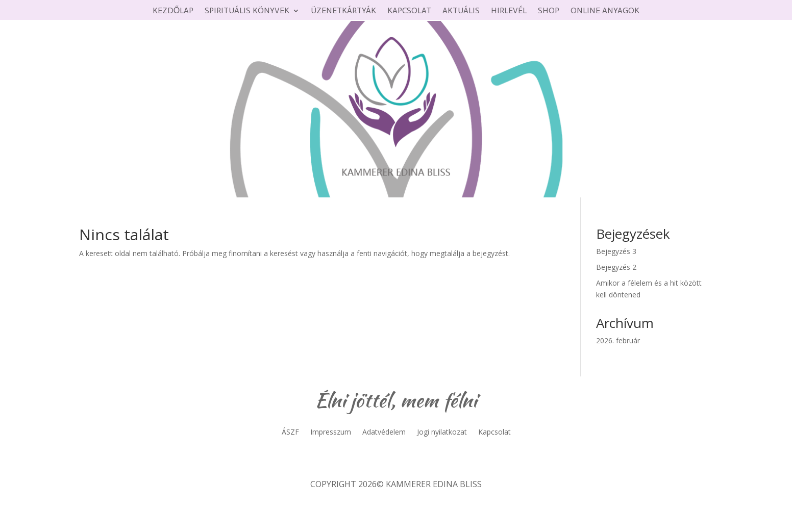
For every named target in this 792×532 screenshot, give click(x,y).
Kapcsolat (409, 11)
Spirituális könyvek (247, 11)
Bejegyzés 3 (616, 251)
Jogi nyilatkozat (442, 433)
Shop (549, 11)
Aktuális (461, 11)
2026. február (618, 340)
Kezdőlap (173, 11)
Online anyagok (605, 11)
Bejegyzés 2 (616, 267)
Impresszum (331, 433)
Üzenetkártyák (343, 11)
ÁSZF (290, 433)
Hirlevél (509, 11)
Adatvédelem (384, 433)
